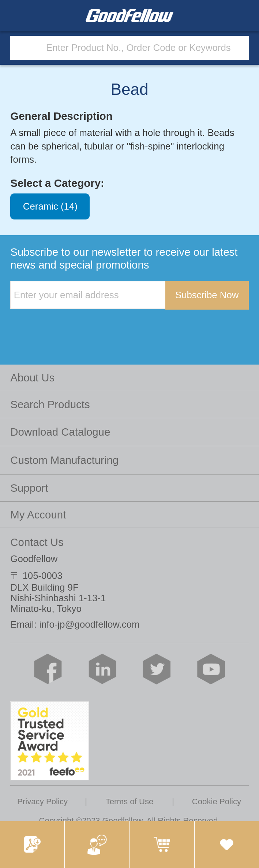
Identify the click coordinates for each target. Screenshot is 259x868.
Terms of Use (130, 801)
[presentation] (66, 325)
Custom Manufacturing (64, 460)
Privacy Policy (42, 801)
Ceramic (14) (50, 206)
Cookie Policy (217, 801)
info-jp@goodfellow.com (89, 624)
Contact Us (37, 542)
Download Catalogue (60, 432)
